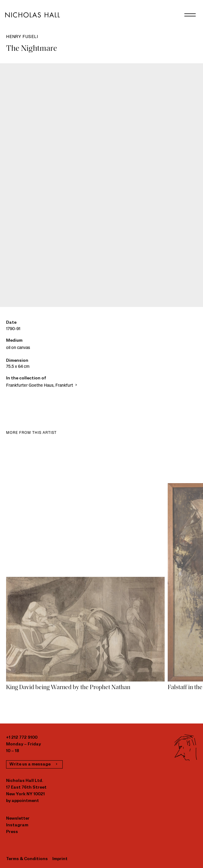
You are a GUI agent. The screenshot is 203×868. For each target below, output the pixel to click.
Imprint (60, 859)
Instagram (17, 825)
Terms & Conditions (27, 859)
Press (12, 832)
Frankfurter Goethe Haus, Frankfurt (42, 386)
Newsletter (18, 819)
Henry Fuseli (22, 37)
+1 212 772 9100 (22, 738)
